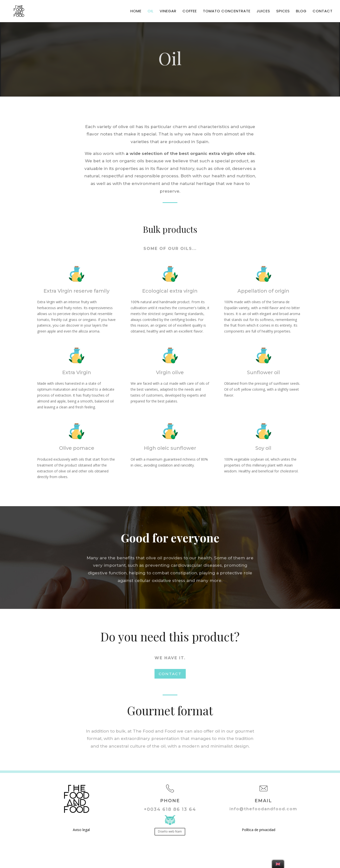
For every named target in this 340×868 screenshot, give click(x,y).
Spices (283, 11)
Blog (301, 11)
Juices (263, 11)
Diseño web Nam (170, 831)
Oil (151, 11)
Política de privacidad (259, 830)
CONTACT (170, 674)
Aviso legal (81, 830)
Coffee (190, 11)
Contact (323, 11)
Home (136, 11)
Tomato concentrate (227, 11)
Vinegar (168, 11)
